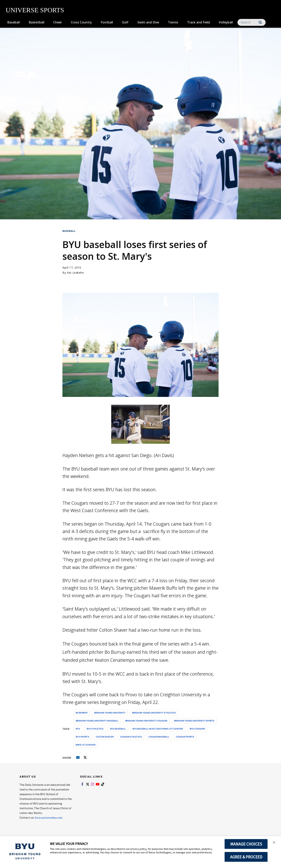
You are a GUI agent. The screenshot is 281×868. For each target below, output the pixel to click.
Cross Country (81, 22)
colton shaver (105, 737)
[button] (275, 843)
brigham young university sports (194, 721)
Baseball (13, 22)
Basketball (36, 22)
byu (78, 729)
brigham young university (110, 713)
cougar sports (185, 737)
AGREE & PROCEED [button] (246, 857)
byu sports (82, 737)
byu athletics (95, 729)
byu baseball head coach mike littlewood (158, 729)
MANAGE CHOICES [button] (246, 844)
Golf (125, 22)
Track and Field (198, 22)
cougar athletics (131, 737)
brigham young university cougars (146, 721)
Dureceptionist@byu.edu (50, 818)
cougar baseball (159, 737)
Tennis (173, 22)
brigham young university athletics (154, 713)
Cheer (58, 22)
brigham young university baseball (97, 721)
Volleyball (226, 22)
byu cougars (197, 729)
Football (107, 22)
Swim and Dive (148, 22)
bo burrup (82, 713)
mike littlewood (86, 745)
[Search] (252, 22)
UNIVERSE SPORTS (35, 10)
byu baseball (118, 729)
